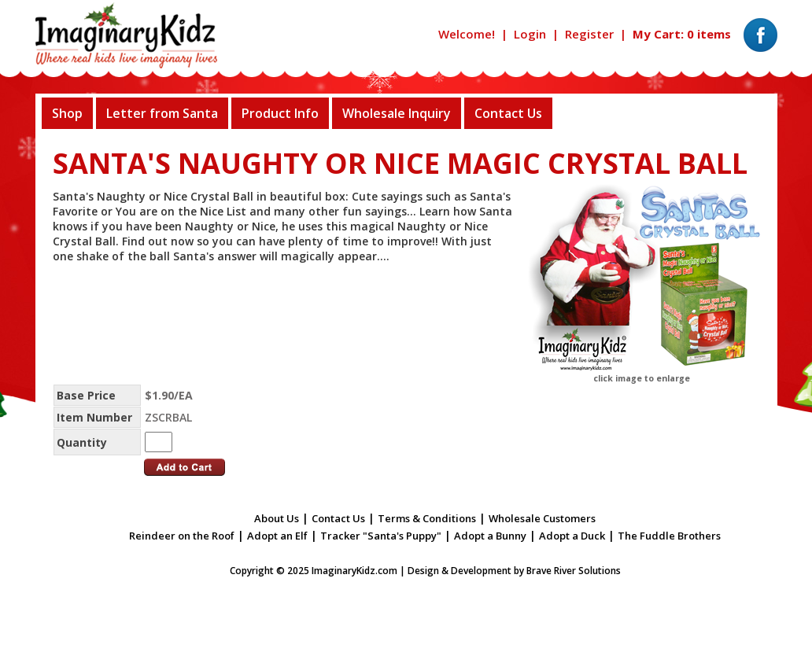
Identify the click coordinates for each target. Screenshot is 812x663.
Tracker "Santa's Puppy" (381, 536)
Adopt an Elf (277, 536)
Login (530, 34)
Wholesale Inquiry (397, 113)
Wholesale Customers (542, 518)
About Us (277, 518)
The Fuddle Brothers (669, 536)
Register (589, 34)
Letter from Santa (162, 113)
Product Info (280, 113)
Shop (67, 113)
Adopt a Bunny (490, 536)
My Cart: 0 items (682, 34)
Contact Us (508, 113)
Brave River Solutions (574, 571)
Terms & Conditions (427, 518)
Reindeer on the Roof (182, 536)
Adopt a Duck (572, 536)
